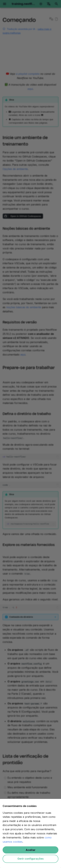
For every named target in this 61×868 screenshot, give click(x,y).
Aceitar (31, 850)
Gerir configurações (30, 859)
